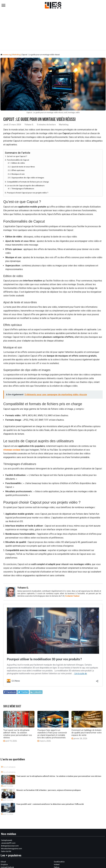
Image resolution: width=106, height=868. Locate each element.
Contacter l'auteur (72, 596)
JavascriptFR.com (8, 843)
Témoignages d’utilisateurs (23, 189)
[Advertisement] (53, 31)
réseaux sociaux (12, 450)
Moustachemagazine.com (12, 849)
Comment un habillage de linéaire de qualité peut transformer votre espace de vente (87, 733)
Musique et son (18, 174)
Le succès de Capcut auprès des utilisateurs (26, 186)
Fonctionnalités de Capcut (18, 160)
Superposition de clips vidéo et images (28, 178)
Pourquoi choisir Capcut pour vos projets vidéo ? (28, 193)
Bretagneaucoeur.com (10, 846)
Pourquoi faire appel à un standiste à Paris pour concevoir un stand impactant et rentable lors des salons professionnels (52, 734)
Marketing (16, 55)
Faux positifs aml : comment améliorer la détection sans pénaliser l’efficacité (50, 804)
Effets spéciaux (18, 170)
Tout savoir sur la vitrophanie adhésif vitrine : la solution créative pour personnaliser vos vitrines (18, 734)
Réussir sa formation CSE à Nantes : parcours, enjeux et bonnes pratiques (49, 790)
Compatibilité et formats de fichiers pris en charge (28, 182)
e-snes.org (6, 55)
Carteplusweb (7, 840)
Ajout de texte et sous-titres (23, 167)
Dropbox (4, 864)
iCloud (3, 862)
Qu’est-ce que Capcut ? (17, 156)
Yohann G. (29, 125)
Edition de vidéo (18, 163)
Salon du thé (6, 851)
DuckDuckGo (59, 862)
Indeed (57, 864)
